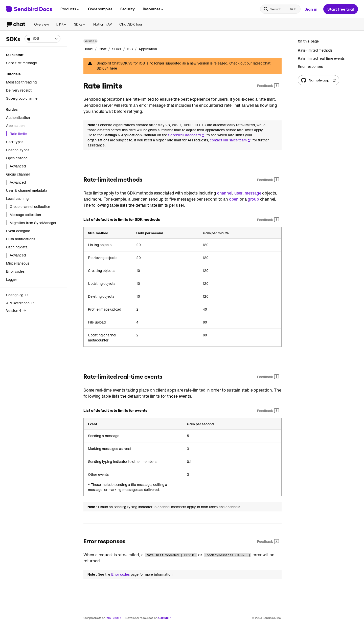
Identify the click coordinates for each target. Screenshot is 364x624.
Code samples (100, 9)
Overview (41, 24)
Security (128, 9)
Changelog (17, 295)
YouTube (114, 618)
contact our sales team (230, 140)
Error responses (310, 66)
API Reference (20, 303)
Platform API (103, 24)
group (253, 199)
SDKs (80, 24)
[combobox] (42, 39)
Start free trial (341, 9)
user (238, 193)
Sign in (311, 9)
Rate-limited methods (315, 50)
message (253, 193)
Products (70, 9)
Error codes (120, 574)
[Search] (280, 9)
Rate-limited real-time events (321, 58)
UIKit (61, 24)
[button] (42, 39)
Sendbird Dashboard (186, 135)
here (113, 68)
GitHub (165, 618)
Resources (153, 9)
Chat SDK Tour (131, 24)
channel (225, 193)
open (234, 199)
